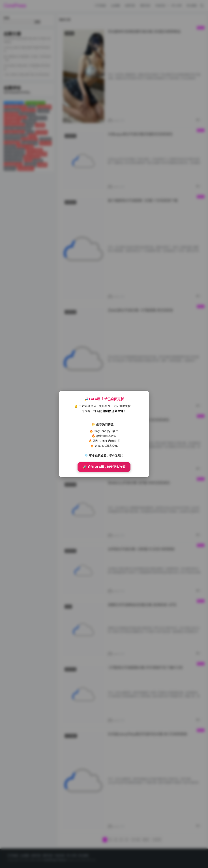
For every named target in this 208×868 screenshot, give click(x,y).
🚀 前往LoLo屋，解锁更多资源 (104, 467)
